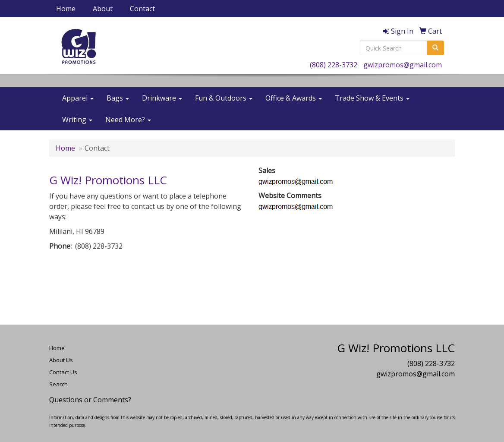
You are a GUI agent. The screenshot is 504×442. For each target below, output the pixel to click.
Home (66, 9)
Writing (77, 120)
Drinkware (162, 98)
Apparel (78, 98)
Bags (118, 98)
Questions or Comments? (90, 400)
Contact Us (63, 372)
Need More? (128, 120)
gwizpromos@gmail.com (403, 65)
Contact (142, 9)
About (103, 9)
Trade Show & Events (372, 98)
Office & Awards (294, 98)
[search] (435, 48)
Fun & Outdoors (224, 98)
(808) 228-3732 (334, 65)
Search (58, 384)
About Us (61, 360)
